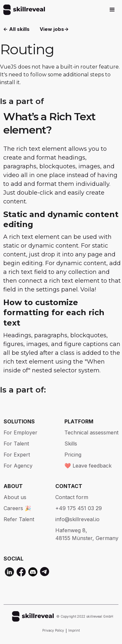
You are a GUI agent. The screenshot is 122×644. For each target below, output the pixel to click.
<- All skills (16, 29)
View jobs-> (54, 29)
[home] (22, 10)
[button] (112, 10)
